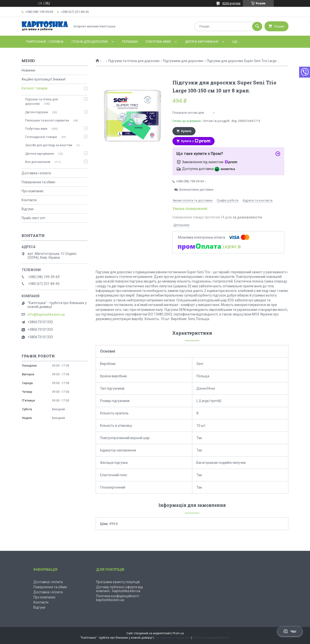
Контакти (29, 200)
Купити (186, 131)
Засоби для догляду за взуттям (49, 145)
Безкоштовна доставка (196, 189)
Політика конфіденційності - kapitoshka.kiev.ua (118, 598)
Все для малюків (38, 162)
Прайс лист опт (34, 218)
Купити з (196, 141)
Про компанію (33, 191)
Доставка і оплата (36, 173)
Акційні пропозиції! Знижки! (43, 79)
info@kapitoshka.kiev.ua (46, 314)
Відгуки (27, 209)
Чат (290, 631)
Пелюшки (130, 42)
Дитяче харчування (202, 42)
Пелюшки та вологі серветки (47, 120)
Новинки (28, 70)
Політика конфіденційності (211, 638)
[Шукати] (257, 26)
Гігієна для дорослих (90, 42)
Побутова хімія (158, 42)
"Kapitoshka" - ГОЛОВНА (45, 42)
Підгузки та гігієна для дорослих (134, 61)
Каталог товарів (35, 88)
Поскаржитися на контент (173, 638)
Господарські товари (41, 137)
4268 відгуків (231, 3)
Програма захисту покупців (118, 582)
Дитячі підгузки (37, 112)
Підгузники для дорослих (183, 61)
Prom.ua (178, 633)
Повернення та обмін (38, 182)
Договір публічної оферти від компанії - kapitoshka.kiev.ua (120, 589)
